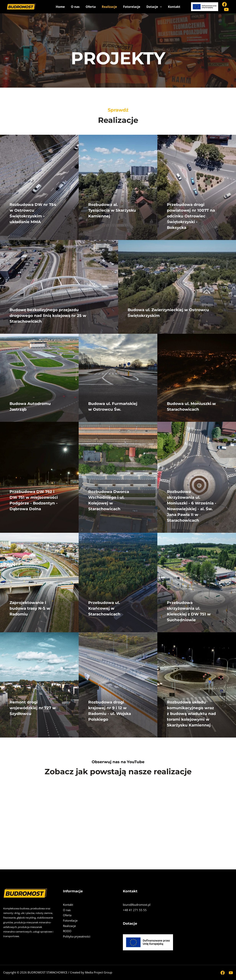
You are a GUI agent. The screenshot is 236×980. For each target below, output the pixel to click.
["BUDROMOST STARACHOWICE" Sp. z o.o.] (21, 6)
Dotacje (154, 7)
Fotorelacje (132, 7)
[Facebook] (224, 4)
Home (60, 7)
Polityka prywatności (77, 937)
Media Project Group (99, 972)
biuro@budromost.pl (137, 905)
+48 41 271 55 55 (135, 910)
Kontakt (174, 7)
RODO (67, 931)
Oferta (91, 7)
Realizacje (109, 7)
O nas (75, 7)
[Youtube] (226, 9)
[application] (160, 7)
